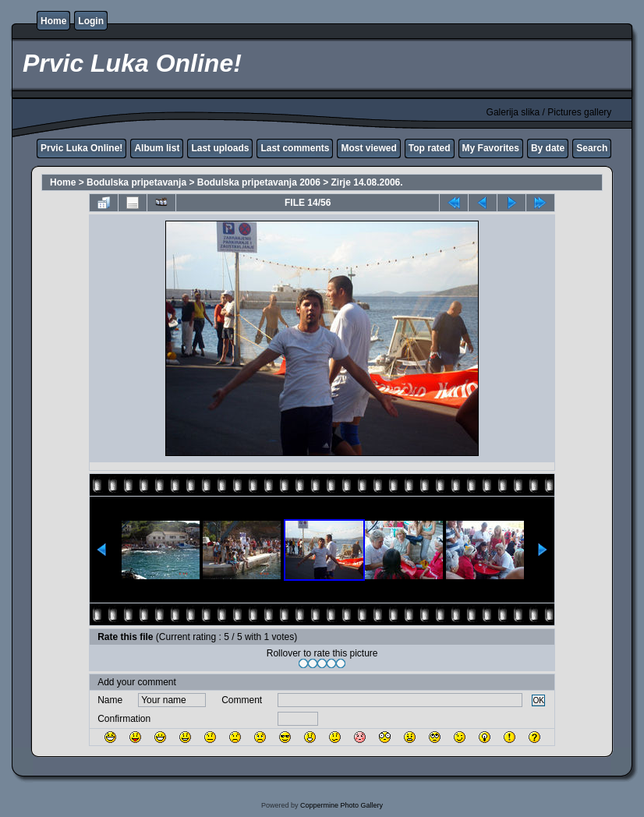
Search (592, 148)
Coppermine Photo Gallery (341, 805)
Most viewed (368, 148)
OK (538, 700)
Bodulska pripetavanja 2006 (259, 182)
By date (548, 148)
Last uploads (220, 148)
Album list (157, 148)
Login (91, 21)
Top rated (430, 148)
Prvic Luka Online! (81, 148)
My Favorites (491, 148)
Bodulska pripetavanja (136, 182)
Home (53, 21)
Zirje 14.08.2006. (367, 182)
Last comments (295, 148)
